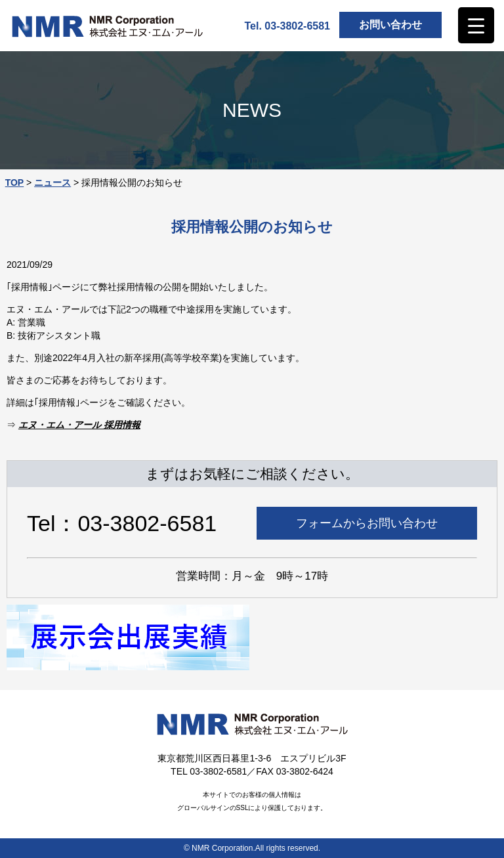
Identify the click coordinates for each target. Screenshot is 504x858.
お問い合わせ (390, 25)
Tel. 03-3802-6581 (287, 26)
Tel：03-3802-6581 (122, 523)
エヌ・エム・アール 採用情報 (79, 425)
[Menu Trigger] (476, 25)
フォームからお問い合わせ (367, 523)
